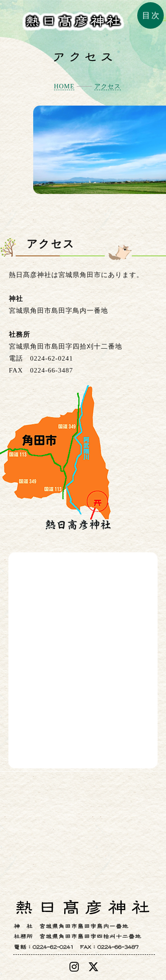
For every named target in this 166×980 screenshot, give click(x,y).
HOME (64, 86)
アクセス (108, 86)
